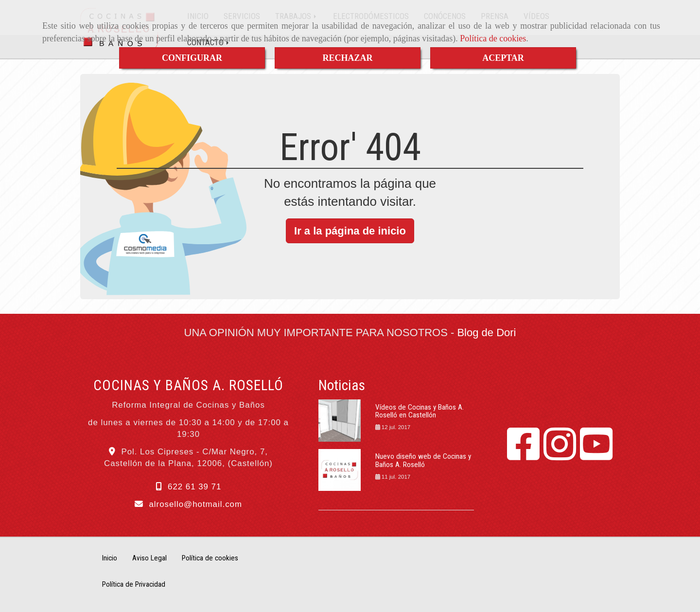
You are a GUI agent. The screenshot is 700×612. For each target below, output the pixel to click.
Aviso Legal (149, 558)
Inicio (110, 558)
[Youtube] (596, 455)
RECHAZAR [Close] (347, 58)
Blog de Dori (486, 333)
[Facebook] (523, 455)
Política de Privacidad (134, 584)
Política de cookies (493, 38)
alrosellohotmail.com (195, 504)
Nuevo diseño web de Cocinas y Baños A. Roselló (423, 460)
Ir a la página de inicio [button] (350, 231)
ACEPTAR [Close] (503, 58)
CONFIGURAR (192, 58)
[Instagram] (560, 455)
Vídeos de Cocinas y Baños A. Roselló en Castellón (420, 411)
